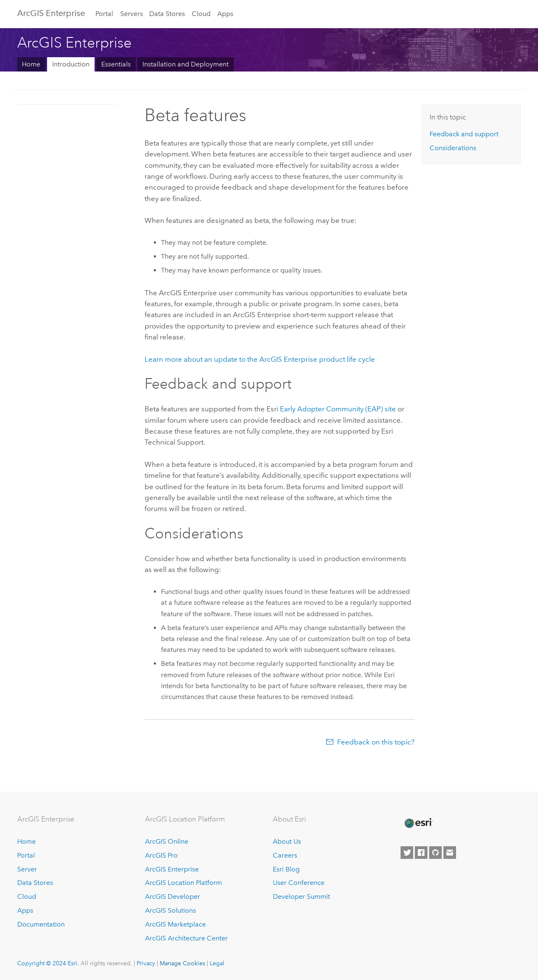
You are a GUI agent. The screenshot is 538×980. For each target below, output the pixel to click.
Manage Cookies (182, 963)
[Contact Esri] (450, 853)
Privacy (146, 963)
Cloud (201, 14)
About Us (287, 841)
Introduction (71, 64)
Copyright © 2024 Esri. (48, 963)
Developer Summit (301, 897)
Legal (217, 963)
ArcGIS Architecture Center (186, 938)
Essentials (116, 64)
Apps (225, 14)
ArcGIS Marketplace (175, 924)
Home (31, 64)
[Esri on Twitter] (407, 853)
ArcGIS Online (167, 841)
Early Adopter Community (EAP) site (338, 409)
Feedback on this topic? (376, 742)
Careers (285, 855)
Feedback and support (464, 134)
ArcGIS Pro (161, 855)
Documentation (41, 924)
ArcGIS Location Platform (183, 883)
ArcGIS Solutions (170, 910)
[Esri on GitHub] (435, 853)
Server (27, 869)
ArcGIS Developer (173, 897)
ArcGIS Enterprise (51, 13)
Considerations (453, 148)
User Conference (299, 883)
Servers (132, 14)
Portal (104, 14)
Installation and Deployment (186, 64)
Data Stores (167, 14)
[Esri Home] (418, 823)
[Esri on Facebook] (421, 853)
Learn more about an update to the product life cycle (260, 359)
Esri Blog (286, 869)
